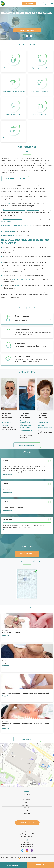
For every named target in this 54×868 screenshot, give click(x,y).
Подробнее (6, 635)
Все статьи (27, 739)
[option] (27, 23)
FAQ (27, 811)
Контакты (27, 816)
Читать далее (7, 475)
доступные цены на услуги (21, 279)
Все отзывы (27, 547)
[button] (2, 410)
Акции (27, 802)
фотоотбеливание (25, 225)
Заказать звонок (29, 4)
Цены (27, 797)
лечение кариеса (33, 210)
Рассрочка (27, 800)
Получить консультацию (27, 30)
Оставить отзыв (27, 554)
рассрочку (18, 285)
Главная (27, 792)
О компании (27, 805)
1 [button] (23, 36)
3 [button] (31, 36)
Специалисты (6, 203)
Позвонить (40, 865)
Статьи (27, 813)
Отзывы (27, 808)
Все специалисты (27, 445)
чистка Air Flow (6, 221)
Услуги (27, 794)
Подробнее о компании (15, 179)
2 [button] (27, 36)
